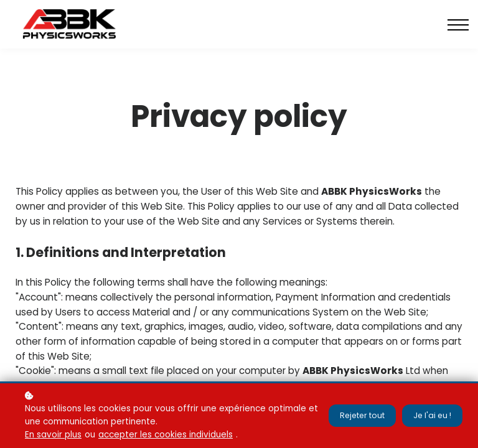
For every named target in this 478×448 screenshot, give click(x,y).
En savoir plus (53, 435)
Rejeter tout (360, 415)
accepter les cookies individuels (166, 435)
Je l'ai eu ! (432, 415)
